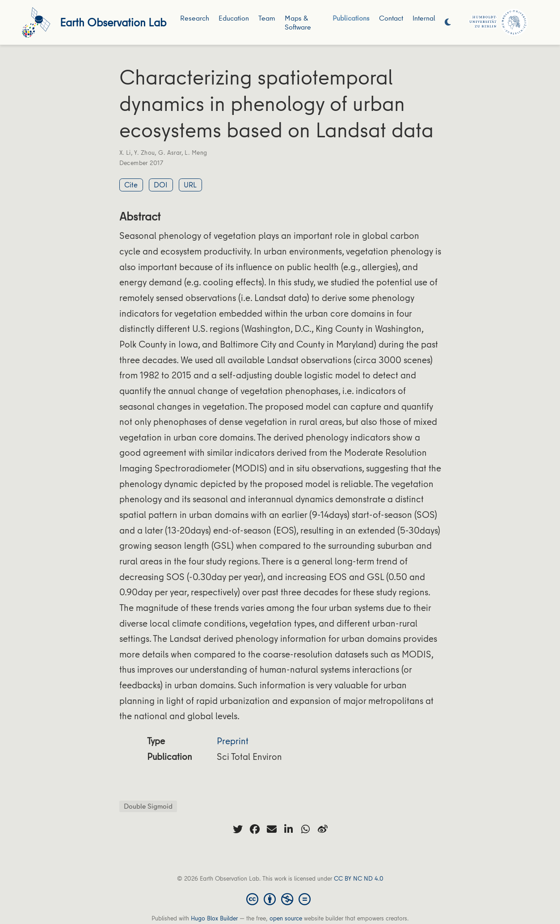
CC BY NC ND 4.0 (359, 878)
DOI (161, 184)
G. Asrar (170, 153)
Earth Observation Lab (113, 22)
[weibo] (323, 829)
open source (286, 918)
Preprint (233, 741)
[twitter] (238, 829)
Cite (131, 184)
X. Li (125, 153)
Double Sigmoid (148, 806)
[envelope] (272, 829)
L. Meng (196, 153)
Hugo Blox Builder (214, 918)
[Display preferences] (448, 23)
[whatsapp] (306, 829)
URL (190, 184)
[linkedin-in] (289, 829)
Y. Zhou (144, 153)
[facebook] (255, 829)
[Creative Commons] (280, 899)
